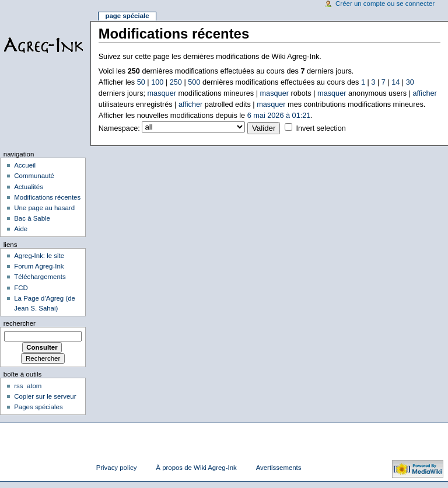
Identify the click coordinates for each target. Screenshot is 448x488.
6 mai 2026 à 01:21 (279, 116)
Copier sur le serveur (45, 396)
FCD (21, 288)
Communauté (34, 176)
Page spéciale (127, 16)
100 (157, 82)
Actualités (29, 187)
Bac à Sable (32, 218)
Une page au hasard (44, 208)
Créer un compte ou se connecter (385, 4)
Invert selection (321, 128)
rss (18, 386)
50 (141, 82)
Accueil (25, 165)
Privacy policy (117, 468)
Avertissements (279, 468)
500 (194, 82)
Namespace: (119, 128)
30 (410, 82)
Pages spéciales (38, 407)
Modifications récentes (47, 197)
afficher (424, 93)
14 (395, 82)
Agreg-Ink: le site (39, 256)
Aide (21, 229)
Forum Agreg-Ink (39, 266)
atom (34, 386)
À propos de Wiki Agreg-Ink (196, 468)
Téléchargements (40, 277)
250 (176, 82)
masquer (162, 93)
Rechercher (20, 323)
